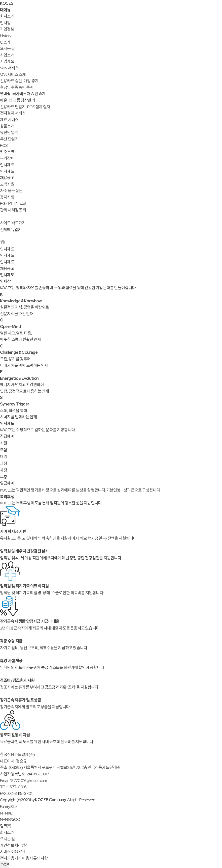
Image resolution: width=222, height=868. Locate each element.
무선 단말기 (9, 139)
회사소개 (7, 16)
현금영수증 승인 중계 (17, 87)
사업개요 (7, 61)
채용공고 (7, 178)
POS (4, 145)
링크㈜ (6, 826)
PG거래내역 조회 (14, 204)
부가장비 (7, 158)
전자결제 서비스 (13, 113)
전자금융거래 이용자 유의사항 (24, 858)
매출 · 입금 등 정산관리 (17, 100)
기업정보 (7, 29)
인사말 (5, 23)
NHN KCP (8, 813)
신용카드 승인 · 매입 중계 (19, 81)
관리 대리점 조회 (13, 210)
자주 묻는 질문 (11, 191)
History (6, 36)
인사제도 (7, 165)
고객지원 (7, 184)
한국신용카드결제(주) (17, 755)
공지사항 (7, 197)
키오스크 (7, 152)
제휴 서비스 (9, 120)
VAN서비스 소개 (13, 75)
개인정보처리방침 (14, 845)
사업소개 (7, 55)
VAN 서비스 (9, 68)
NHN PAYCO (10, 819)
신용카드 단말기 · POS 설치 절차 (25, 107)
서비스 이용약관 (13, 852)
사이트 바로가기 (13, 223)
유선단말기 (9, 133)
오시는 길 (7, 49)
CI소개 (5, 42)
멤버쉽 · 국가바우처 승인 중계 (23, 94)
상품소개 (7, 126)
